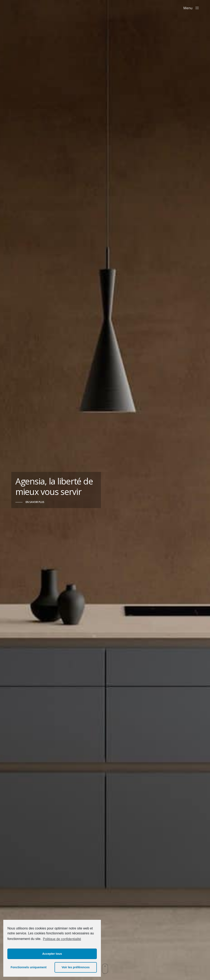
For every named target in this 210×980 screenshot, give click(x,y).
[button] (30, 502)
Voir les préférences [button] (76, 967)
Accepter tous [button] (52, 954)
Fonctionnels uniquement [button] (29, 967)
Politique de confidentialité (62, 939)
